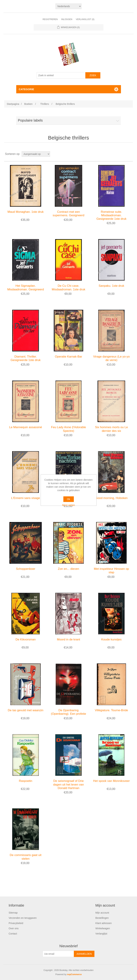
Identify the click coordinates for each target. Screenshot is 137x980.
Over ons (14, 928)
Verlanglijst (101, 934)
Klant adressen (104, 923)
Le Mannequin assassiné (25, 427)
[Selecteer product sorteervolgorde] (36, 154)
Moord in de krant (68, 639)
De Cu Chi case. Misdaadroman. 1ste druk (69, 288)
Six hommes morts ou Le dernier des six (111, 429)
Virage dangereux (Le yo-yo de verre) (112, 358)
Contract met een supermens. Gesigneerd (68, 214)
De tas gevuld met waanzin (25, 710)
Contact (13, 934)
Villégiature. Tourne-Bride (111, 710)
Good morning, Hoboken (111, 498)
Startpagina (13, 104)
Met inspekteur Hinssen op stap (111, 571)
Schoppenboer (26, 569)
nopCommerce (74, 974)
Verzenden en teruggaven (23, 918)
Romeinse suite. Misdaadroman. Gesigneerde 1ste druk (111, 215)
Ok (69, 499)
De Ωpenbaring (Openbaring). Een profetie (68, 712)
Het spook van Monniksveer (112, 781)
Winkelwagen (103, 928)
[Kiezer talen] (68, 6)
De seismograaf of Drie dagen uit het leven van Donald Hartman (69, 784)
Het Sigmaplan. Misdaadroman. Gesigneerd (26, 288)
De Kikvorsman (26, 639)
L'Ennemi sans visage (26, 498)
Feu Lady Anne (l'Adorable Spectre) (69, 429)
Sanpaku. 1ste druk (111, 286)
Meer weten (68, 505)
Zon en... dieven (69, 569)
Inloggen (67, 19)
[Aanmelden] (58, 954)
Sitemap (13, 913)
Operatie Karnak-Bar (69, 357)
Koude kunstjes (111, 639)
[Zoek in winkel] (61, 75)
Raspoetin (26, 781)
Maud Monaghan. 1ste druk (26, 212)
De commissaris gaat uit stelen (26, 857)
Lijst (130, 154)
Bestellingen (102, 918)
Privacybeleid (16, 923)
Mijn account (102, 913)
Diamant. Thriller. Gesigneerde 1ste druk (26, 358)
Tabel (124, 154)
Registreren (50, 19)
